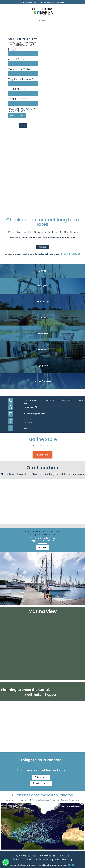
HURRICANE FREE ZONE (70, 254)
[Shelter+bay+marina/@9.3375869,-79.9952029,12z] (42, 500)
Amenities (43, 333)
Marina (42, 271)
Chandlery (43, 349)
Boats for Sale (43, 381)
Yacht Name (18, 89)
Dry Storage (43, 302)
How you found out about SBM (21, 110)
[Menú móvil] (43, 21)
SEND (23, 125)
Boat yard (43, 286)
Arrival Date (17, 60)
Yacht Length (18, 99)
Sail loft (43, 318)
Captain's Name (20, 79)
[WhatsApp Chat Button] (6, 862)
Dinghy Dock (43, 365)
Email (13, 50)
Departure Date (19, 69)
